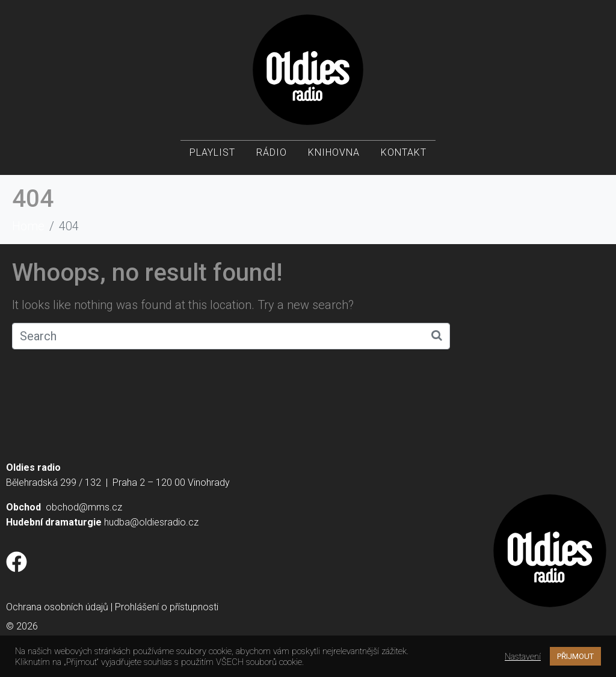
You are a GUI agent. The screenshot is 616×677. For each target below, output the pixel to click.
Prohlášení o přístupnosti (167, 607)
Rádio (272, 157)
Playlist (212, 157)
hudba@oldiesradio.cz (151, 522)
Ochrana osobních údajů (57, 607)
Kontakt (404, 157)
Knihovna (334, 157)
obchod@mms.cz (84, 507)
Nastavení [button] (523, 657)
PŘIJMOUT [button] (575, 656)
